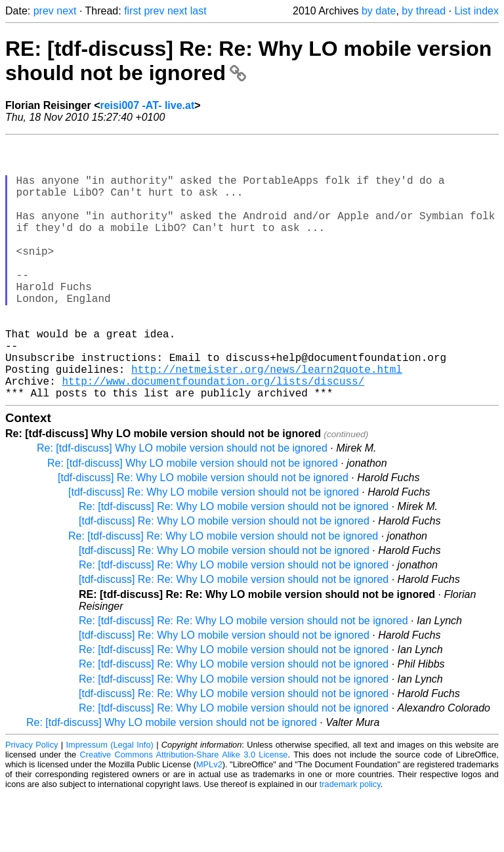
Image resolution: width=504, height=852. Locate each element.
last (199, 11)
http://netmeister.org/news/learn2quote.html (267, 421)
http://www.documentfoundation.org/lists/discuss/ (213, 436)
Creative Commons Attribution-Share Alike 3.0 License (184, 812)
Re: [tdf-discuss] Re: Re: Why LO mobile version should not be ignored (243, 678)
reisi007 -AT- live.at (147, 105)
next (66, 11)
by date (379, 11)
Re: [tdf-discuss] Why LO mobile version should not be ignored (182, 506)
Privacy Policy (31, 802)
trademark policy (350, 842)
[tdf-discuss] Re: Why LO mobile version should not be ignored (203, 535)
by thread (424, 11)
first (133, 11)
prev (44, 11)
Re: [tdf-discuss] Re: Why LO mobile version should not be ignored (234, 564)
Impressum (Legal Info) (110, 802)
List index (476, 11)
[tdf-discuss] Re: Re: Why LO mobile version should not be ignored (234, 637)
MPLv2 (209, 822)
